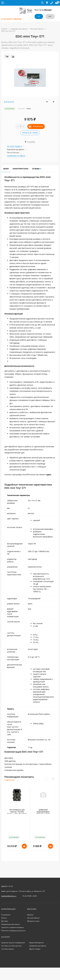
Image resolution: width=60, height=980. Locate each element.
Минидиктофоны (37, 29)
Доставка (5, 921)
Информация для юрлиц (11, 924)
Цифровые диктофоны (19, 29)
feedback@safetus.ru (9, 896)
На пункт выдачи (14, 146)
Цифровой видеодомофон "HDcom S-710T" (43, 812)
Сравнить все (12, 780)
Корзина (30, 915)
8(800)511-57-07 (7, 886)
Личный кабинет (33, 918)
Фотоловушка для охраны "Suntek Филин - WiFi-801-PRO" (17, 812)
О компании (6, 915)
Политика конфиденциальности (13, 931)
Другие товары (35, 949)
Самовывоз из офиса (16, 156)
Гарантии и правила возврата (13, 927)
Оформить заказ (33, 921)
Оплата (4, 918)
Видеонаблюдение (37, 943)
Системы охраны (8, 949)
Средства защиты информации (13, 943)
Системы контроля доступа (11, 946)
